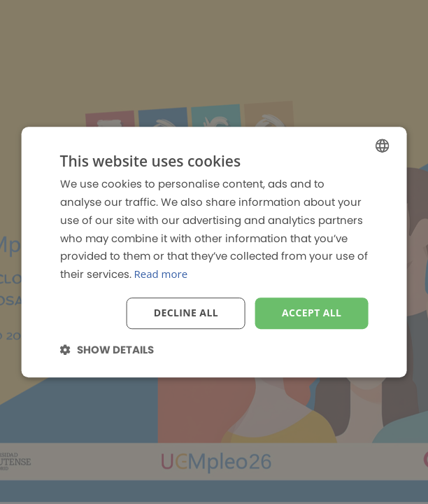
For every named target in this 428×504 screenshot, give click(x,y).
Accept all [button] (312, 313)
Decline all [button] (186, 313)
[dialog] (214, 252)
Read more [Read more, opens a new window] (161, 274)
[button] (107, 350)
